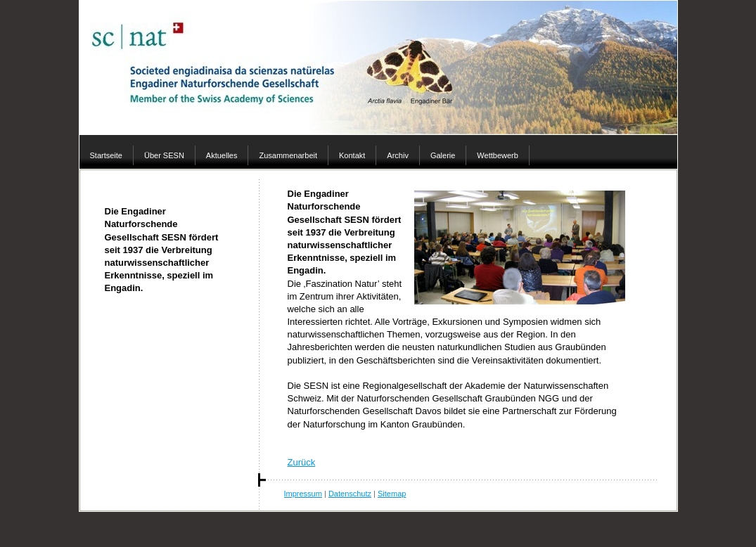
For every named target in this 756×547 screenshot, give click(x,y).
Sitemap (392, 494)
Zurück (302, 462)
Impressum (303, 494)
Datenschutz (350, 494)
